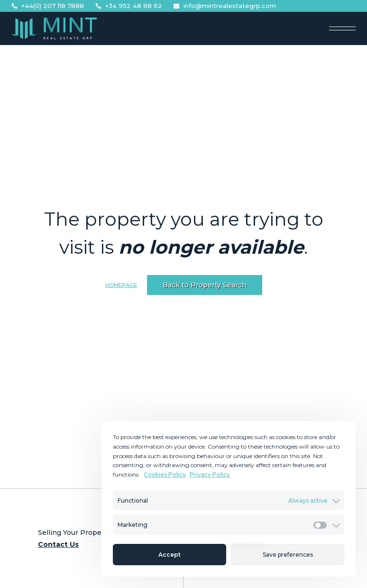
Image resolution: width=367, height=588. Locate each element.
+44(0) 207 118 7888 (48, 6)
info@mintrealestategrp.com (225, 6)
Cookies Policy (165, 474)
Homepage (121, 285)
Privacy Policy (210, 474)
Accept (170, 555)
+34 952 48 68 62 (129, 6)
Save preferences (288, 555)
